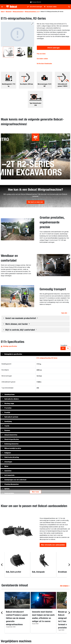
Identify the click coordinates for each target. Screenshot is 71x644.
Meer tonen (35, 492)
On (68, 348)
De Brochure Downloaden (44, 64)
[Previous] (2, 52)
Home (2, 12)
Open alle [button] (65, 313)
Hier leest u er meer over (35, 202)
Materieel (8, 12)
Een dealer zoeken (52, 7)
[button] (68, 135)
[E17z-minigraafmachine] (18, 34)
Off (63, 348)
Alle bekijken (65, 586)
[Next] (33, 52)
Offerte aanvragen (54, 48)
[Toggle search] (68, 7)
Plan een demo (41, 54)
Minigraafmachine (18, 12)
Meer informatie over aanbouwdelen (53, 545)
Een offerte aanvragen (36, 7)
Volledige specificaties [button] (9, 346)
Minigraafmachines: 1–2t (32, 12)
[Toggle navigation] (3, 7)
